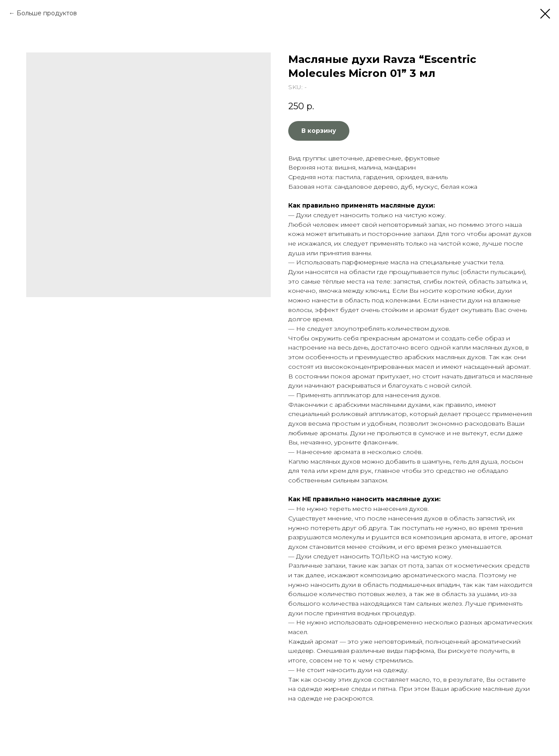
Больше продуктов (47, 13)
